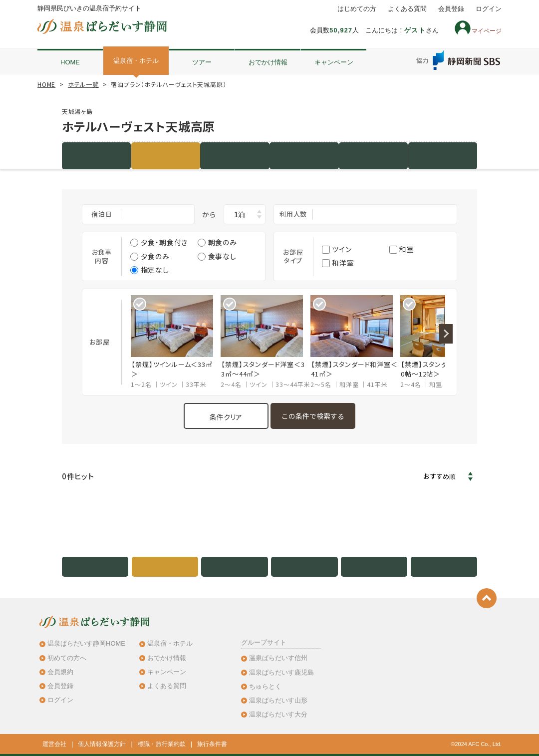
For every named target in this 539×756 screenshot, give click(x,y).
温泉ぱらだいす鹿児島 (281, 672)
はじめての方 (357, 9)
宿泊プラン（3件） (166, 156)
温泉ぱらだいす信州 (278, 658)
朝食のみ (217, 242)
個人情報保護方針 (102, 744)
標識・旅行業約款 (162, 744)
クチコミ (443, 156)
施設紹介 (97, 156)
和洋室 (338, 263)
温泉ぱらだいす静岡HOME (86, 643)
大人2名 (380, 214)
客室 (235, 156)
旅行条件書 (212, 744)
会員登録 (451, 9)
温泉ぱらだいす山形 (278, 700)
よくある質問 (407, 9)
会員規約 (60, 672)
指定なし (149, 270)
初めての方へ (67, 658)
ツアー (202, 62)
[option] (176, 342)
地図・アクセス (373, 156)
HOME (70, 62)
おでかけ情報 (268, 62)
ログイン (489, 9)
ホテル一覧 (83, 84)
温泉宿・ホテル (136, 61)
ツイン (337, 249)
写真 (304, 156)
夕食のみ (150, 256)
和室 (402, 249)
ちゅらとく (265, 686)
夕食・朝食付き (159, 242)
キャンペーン (334, 62)
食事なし (217, 256)
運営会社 (54, 744)
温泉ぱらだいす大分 (278, 714)
